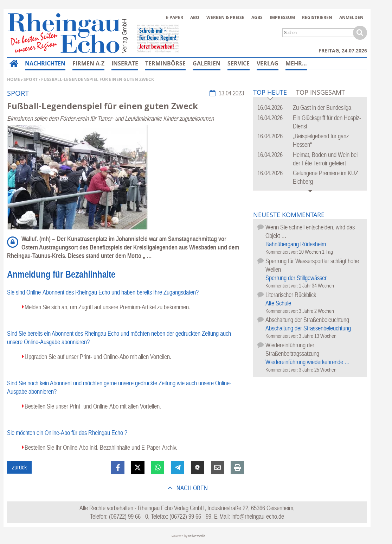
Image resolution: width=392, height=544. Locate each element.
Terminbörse (165, 63)
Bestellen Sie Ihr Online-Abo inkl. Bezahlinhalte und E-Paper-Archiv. (101, 447)
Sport (31, 79)
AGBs (257, 17)
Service (239, 63)
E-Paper (174, 17)
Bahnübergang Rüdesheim (296, 244)
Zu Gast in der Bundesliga (322, 107)
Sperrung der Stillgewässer (296, 278)
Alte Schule (278, 303)
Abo (195, 17)
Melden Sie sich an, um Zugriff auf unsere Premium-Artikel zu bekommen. (107, 307)
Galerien (207, 63)
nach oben (191, 488)
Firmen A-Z (88, 63)
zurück (19, 467)
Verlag (268, 63)
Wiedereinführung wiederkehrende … (308, 362)
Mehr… (296, 63)
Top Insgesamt (320, 92)
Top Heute (270, 93)
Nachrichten (45, 63)
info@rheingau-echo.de (258, 516)
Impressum (282, 17)
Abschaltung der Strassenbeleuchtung (308, 328)
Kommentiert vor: (282, 252)
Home (14, 79)
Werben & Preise (225, 17)
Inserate (125, 63)
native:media (197, 536)
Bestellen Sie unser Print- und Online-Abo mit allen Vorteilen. (93, 406)
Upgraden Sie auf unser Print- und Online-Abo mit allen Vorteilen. (98, 357)
